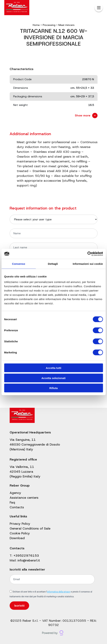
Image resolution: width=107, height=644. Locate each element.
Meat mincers (66, 25)
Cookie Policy (20, 533)
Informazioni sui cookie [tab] (88, 264)
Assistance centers (24, 498)
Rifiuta (53, 388)
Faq (12, 502)
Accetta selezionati (53, 378)
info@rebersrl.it (29, 560)
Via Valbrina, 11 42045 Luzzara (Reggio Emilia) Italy (25, 472)
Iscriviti (19, 606)
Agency (15, 493)
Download (17, 538)
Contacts (17, 507)
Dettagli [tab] (53, 264)
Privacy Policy (20, 524)
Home (36, 25)
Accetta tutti (53, 368)
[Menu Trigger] (99, 8)
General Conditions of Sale (30, 528)
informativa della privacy (59, 592)
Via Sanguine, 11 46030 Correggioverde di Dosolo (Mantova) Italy (35, 444)
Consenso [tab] (18, 264)
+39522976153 (26, 556)
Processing (49, 25)
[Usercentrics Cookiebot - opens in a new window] (87, 254)
